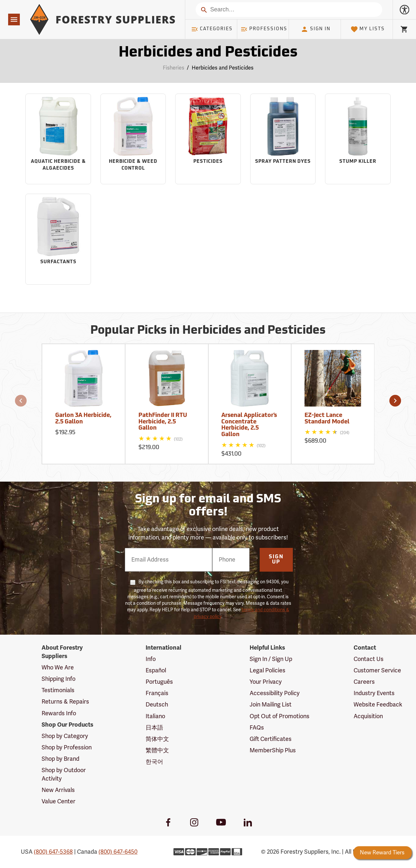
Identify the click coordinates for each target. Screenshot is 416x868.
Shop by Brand (60, 759)
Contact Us (369, 659)
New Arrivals (58, 790)
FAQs (257, 728)
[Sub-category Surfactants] (58, 239)
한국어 (154, 762)
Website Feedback (378, 705)
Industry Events (374, 693)
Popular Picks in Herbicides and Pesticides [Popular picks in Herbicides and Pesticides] (208, 331)
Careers (364, 682)
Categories (212, 29)
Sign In (316, 29)
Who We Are (58, 667)
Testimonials (58, 690)
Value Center (58, 801)
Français (157, 693)
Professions (264, 29)
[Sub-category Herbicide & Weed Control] (133, 139)
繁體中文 (157, 750)
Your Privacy (266, 682)
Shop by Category (65, 736)
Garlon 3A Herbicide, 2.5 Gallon (83, 419)
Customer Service (377, 670)
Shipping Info (58, 679)
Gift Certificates (271, 739)
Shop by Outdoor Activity (64, 774)
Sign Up (276, 560)
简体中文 (157, 739)
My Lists (368, 29)
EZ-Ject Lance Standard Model (327, 419)
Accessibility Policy (275, 693)
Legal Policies (267, 670)
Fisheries (174, 68)
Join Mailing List (271, 705)
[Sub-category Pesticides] (208, 139)
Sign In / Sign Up (271, 659)
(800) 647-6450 (118, 852)
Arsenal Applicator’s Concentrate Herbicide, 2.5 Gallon (249, 425)
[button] (21, 401)
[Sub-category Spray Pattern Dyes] (283, 139)
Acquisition (368, 716)
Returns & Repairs (65, 702)
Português (159, 682)
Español (156, 670)
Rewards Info (59, 713)
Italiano (155, 716)
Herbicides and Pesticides (223, 68)
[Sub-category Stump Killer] (358, 139)
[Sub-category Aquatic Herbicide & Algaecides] (58, 139)
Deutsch (157, 705)
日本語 (154, 728)
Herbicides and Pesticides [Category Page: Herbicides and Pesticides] (208, 53)
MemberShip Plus (273, 750)
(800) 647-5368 (53, 852)
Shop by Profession (67, 747)
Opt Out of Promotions (279, 716)
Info (151, 659)
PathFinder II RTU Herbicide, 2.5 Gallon (163, 422)
